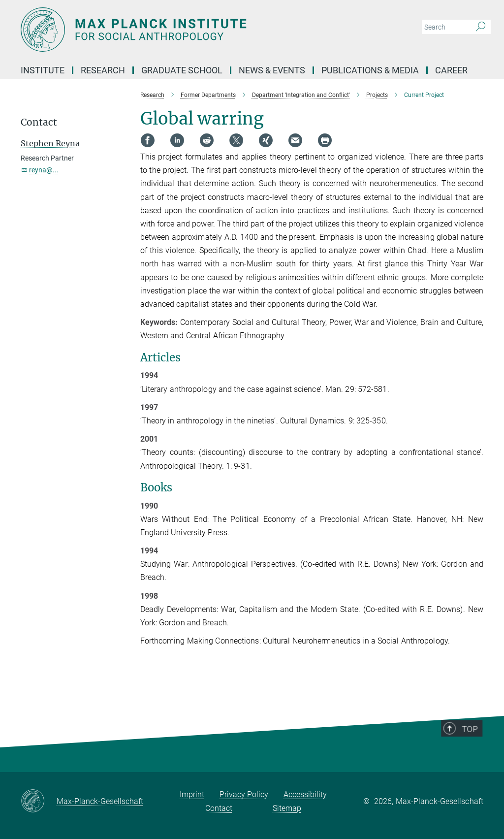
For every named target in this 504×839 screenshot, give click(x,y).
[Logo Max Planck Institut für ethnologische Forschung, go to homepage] (205, 30)
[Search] (481, 27)
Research (103, 70)
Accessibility (305, 794)
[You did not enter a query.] (445, 27)
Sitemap (287, 808)
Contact (219, 808)
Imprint (192, 794)
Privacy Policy (244, 794)
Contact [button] (39, 122)
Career (451, 70)
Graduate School (182, 70)
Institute (43, 70)
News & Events (272, 70)
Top (473, 748)
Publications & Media (370, 70)
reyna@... (44, 170)
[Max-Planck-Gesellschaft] (39, 802)
